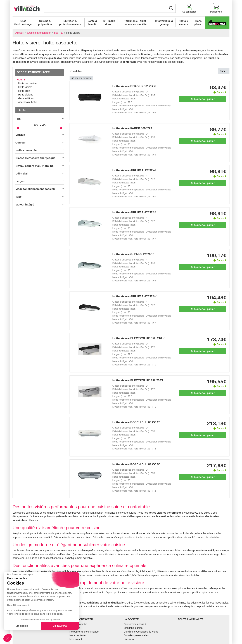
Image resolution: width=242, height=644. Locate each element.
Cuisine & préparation (45, 23)
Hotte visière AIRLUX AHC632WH (135, 170)
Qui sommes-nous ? (135, 624)
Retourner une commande (84, 632)
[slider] (18, 128)
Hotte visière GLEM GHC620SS (133, 254)
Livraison (129, 639)
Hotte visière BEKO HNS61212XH (135, 86)
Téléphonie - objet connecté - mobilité (135, 23)
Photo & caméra (184, 23)
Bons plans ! (199, 23)
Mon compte (76, 639)
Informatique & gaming (164, 23)
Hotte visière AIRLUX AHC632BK (135, 296)
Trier (223, 71)
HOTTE (21, 80)
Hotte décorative (27, 83)
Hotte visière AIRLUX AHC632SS (134, 212)
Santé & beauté (92, 23)
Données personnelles (136, 635)
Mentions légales (133, 628)
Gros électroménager (23, 23)
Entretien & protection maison (70, 23)
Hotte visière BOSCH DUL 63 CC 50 (136, 464)
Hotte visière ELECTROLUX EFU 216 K (139, 338)
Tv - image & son (109, 23)
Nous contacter (78, 635)
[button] (189, 8)
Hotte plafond (26, 95)
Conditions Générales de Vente (141, 632)
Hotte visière (25, 87)
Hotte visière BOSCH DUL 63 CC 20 (136, 422)
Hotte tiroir (24, 91)
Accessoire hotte (28, 102)
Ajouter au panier (203, 99)
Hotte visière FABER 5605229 (132, 128)
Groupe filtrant (26, 98)
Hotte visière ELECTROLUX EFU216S (138, 380)
